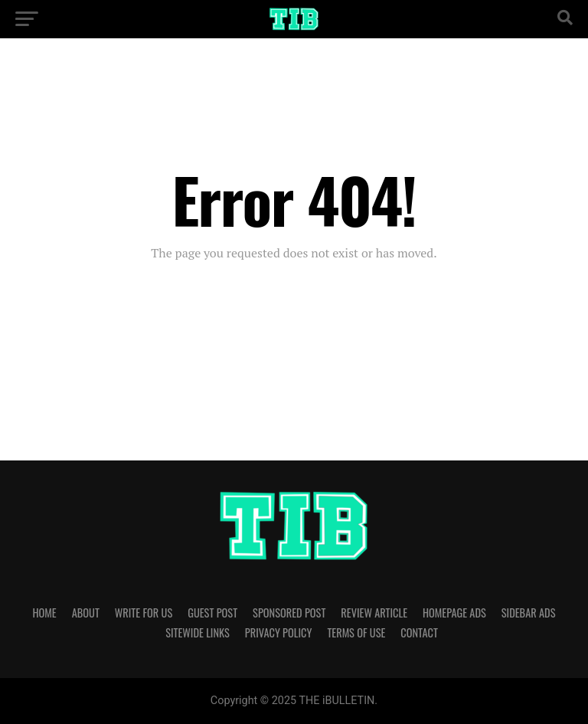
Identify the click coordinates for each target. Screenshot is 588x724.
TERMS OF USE (356, 632)
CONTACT (419, 632)
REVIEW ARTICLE (374, 613)
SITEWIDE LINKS (198, 632)
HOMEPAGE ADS (454, 613)
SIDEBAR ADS (529, 613)
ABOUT (86, 613)
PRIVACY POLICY (279, 632)
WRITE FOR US (144, 613)
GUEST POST (212, 613)
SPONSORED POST (289, 613)
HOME (45, 613)
